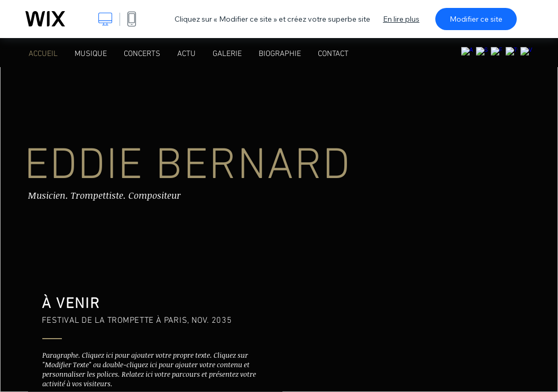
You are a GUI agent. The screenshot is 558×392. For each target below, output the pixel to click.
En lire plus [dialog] (401, 19)
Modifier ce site (476, 19)
